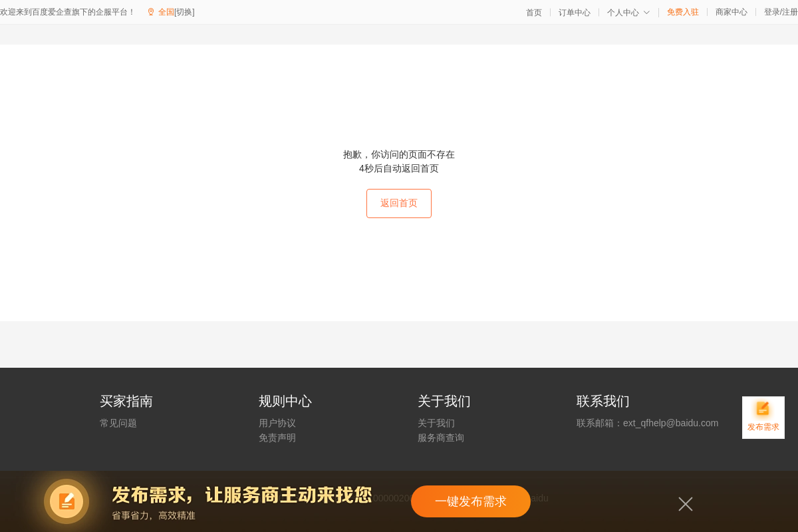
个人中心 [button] (629, 13)
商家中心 (731, 12)
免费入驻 (683, 12)
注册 (790, 12)
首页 (534, 13)
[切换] (185, 12)
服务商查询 (441, 438)
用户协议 (277, 423)
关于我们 (436, 423)
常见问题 (118, 423)
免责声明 (277, 438)
